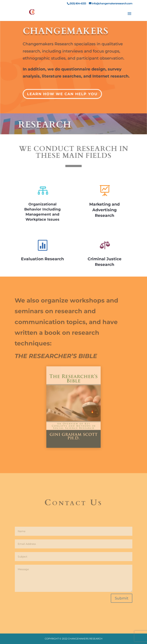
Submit (122, 598)
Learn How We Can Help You (62, 91)
